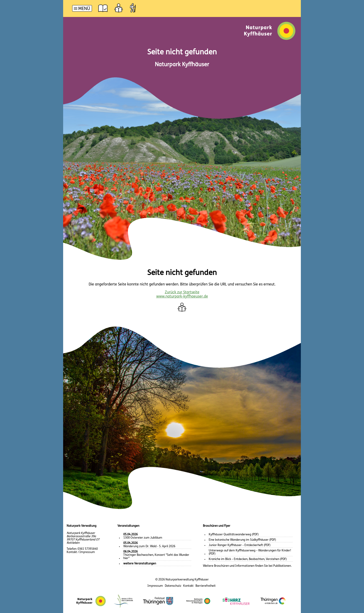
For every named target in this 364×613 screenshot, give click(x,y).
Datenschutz (173, 586)
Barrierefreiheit (206, 586)
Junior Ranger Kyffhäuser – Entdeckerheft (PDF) (240, 545)
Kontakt (188, 586)
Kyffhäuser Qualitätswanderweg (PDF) (234, 535)
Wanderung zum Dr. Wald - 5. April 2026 (149, 545)
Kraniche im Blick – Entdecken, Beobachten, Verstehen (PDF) (248, 559)
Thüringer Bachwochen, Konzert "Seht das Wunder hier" (156, 555)
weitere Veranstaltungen (140, 564)
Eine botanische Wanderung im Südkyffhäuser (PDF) (242, 540)
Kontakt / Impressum (81, 552)
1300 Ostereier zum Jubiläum (143, 536)
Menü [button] (84, 9)
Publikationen (282, 566)
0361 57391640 (88, 549)
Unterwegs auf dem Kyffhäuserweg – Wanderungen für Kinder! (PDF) (250, 552)
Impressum (155, 586)
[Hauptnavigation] (82, 9)
